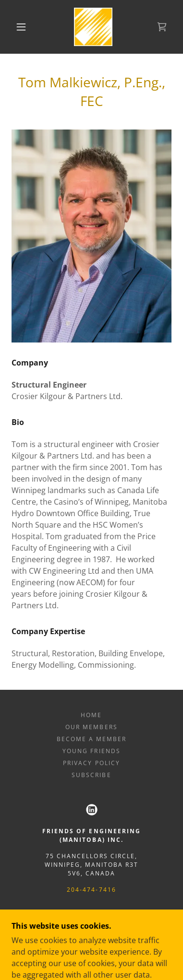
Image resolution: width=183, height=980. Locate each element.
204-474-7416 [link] (91, 890)
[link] (93, 27)
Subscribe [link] (91, 775)
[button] (21, 27)
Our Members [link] (91, 727)
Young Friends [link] (91, 751)
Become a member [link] (91, 739)
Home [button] (91, 715)
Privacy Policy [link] (91, 763)
